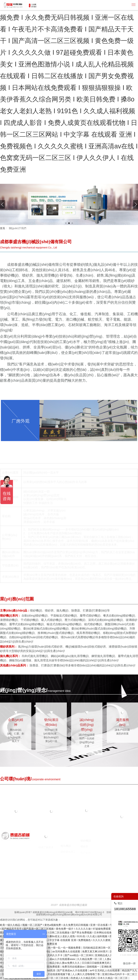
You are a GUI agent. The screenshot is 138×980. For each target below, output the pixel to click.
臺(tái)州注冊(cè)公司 (115, 877)
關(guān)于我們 (17, 228)
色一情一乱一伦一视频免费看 (65, 948)
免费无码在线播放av (74, 967)
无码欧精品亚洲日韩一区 (97, 948)
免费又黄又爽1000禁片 (95, 951)
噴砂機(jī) (18, 877)
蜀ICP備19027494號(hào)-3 (89, 912)
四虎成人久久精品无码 (83, 978)
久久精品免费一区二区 (90, 959)
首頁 (3, 228)
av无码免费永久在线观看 (67, 951)
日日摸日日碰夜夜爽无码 (96, 963)
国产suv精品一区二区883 (79, 955)
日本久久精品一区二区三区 (113, 978)
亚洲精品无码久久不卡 (50, 955)
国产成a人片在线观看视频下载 (54, 974)
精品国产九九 (130, 970)
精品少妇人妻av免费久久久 (65, 963)
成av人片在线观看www (63, 959)
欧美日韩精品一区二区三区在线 (51, 978)
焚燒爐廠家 (84, 877)
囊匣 (11, 881)
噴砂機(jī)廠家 (33, 877)
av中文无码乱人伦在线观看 (105, 970)
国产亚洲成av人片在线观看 (73, 970)
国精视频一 (93, 967)
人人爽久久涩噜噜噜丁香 (86, 974)
